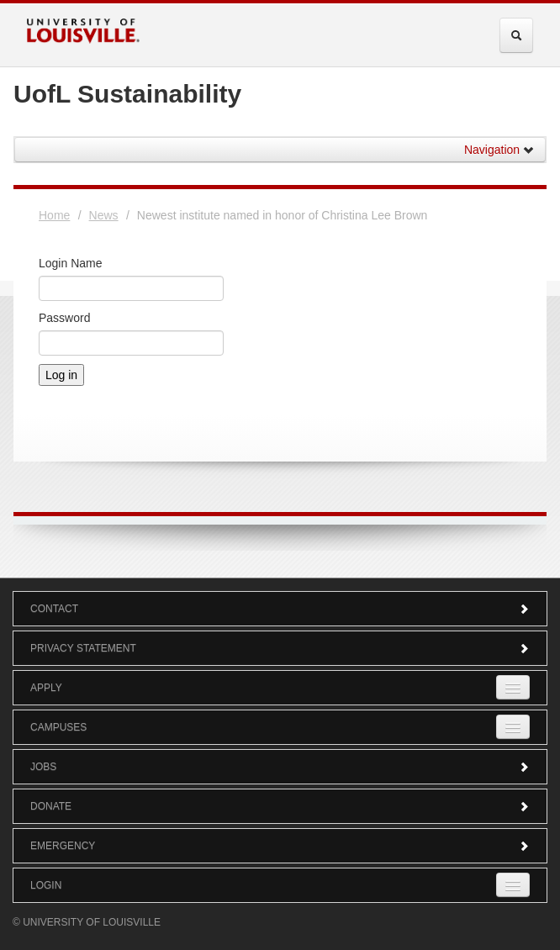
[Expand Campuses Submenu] (513, 727)
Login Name (71, 263)
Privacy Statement (280, 648)
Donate (280, 806)
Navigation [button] (499, 150)
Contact (280, 609)
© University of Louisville (87, 922)
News (104, 215)
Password (64, 318)
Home (54, 215)
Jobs (280, 767)
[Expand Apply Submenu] (513, 687)
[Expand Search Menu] (516, 35)
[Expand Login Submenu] (513, 885)
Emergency (280, 846)
